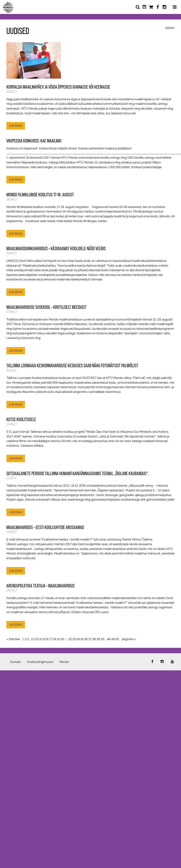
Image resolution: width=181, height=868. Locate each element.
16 (47, 639)
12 (33, 639)
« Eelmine (13, 639)
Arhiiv (170, 28)
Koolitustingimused (40, 662)
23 (74, 639)
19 (58, 639)
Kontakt (15, 662)
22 (70, 639)
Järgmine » (129, 639)
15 (43, 639)
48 (109, 639)
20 (62, 639)
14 (40, 639)
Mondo (64, 662)
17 (51, 639)
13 (36, 639)
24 (78, 639)
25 (82, 639)
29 (98, 639)
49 (113, 639)
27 (90, 639)
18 (54, 639)
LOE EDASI (16, 126)
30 (102, 639)
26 (86, 639)
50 (117, 639)
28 (94, 639)
